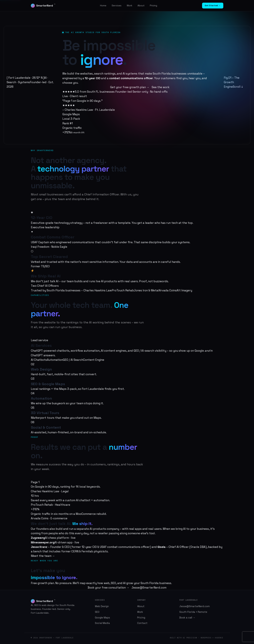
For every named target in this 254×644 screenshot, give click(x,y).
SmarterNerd (43, 5)
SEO (97, 612)
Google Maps (102, 618)
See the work (161, 87)
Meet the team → (43, 556)
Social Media (102, 623)
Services (117, 5)
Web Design (102, 606)
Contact (142, 623)
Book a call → (187, 618)
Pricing (153, 5)
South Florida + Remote (193, 612)
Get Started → (213, 5)
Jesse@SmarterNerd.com (149, 588)
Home (103, 5)
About (141, 5)
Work (129, 5)
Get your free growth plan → (130, 87)
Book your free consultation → (108, 588)
